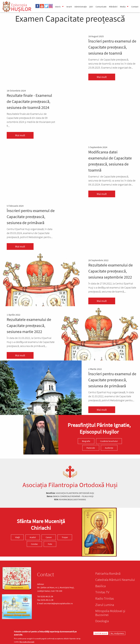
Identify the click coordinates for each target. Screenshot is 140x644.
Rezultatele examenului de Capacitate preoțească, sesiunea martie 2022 (29, 325)
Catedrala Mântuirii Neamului (115, 580)
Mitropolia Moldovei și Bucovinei (110, 613)
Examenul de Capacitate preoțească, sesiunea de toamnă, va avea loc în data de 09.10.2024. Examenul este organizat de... (112, 180)
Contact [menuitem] (135, 7)
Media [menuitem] (123, 7)
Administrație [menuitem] (81, 7)
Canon (49, 537)
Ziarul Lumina (105, 605)
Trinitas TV (102, 592)
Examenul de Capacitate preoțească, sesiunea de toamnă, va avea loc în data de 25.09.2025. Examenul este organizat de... (112, 64)
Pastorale (91, 448)
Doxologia (102, 621)
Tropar (65, 537)
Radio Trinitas (105, 598)
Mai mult (102, 77)
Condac (34, 544)
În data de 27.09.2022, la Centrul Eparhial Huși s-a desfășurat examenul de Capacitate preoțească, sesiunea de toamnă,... (112, 287)
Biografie (86, 441)
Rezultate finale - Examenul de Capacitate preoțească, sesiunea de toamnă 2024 (29, 101)
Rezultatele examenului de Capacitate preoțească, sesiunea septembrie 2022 (111, 271)
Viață (17, 537)
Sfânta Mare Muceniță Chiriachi (41, 525)
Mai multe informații (27, 642)
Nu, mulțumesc (117, 633)
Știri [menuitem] (91, 7)
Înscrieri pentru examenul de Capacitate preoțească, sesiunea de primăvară (31, 217)
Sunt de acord (101, 633)
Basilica (100, 586)
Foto (50, 544)
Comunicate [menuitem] (101, 7)
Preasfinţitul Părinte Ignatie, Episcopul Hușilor (99, 428)
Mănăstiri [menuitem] (113, 7)
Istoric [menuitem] (58, 7)
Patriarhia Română (108, 573)
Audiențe (109, 448)
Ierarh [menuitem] (69, 7)
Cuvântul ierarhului (109, 441)
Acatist (33, 537)
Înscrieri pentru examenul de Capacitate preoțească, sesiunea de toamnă (112, 47)
